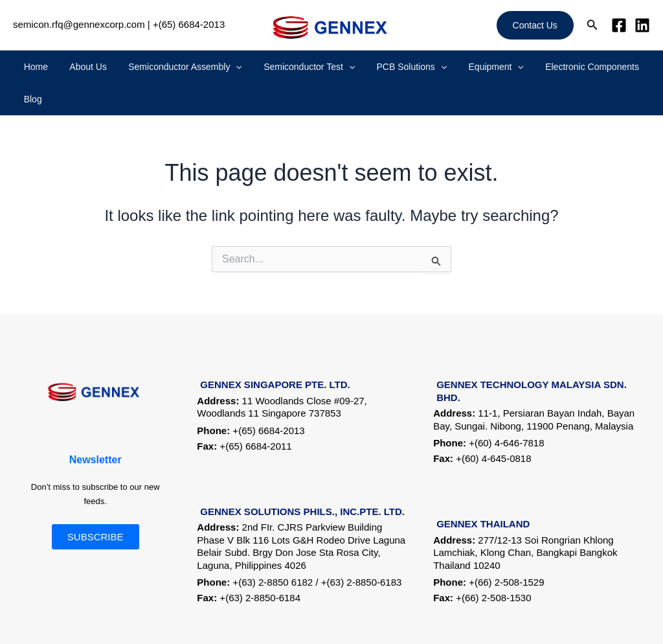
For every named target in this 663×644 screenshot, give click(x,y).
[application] (229, 67)
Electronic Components (551, 67)
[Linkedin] (642, 25)
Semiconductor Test (294, 67)
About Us (90, 67)
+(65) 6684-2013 (189, 24)
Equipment (463, 67)
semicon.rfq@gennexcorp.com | (82, 24)
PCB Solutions (388, 67)
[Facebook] (619, 25)
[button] (535, 25)
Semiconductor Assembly (179, 67)
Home (46, 67)
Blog (620, 67)
